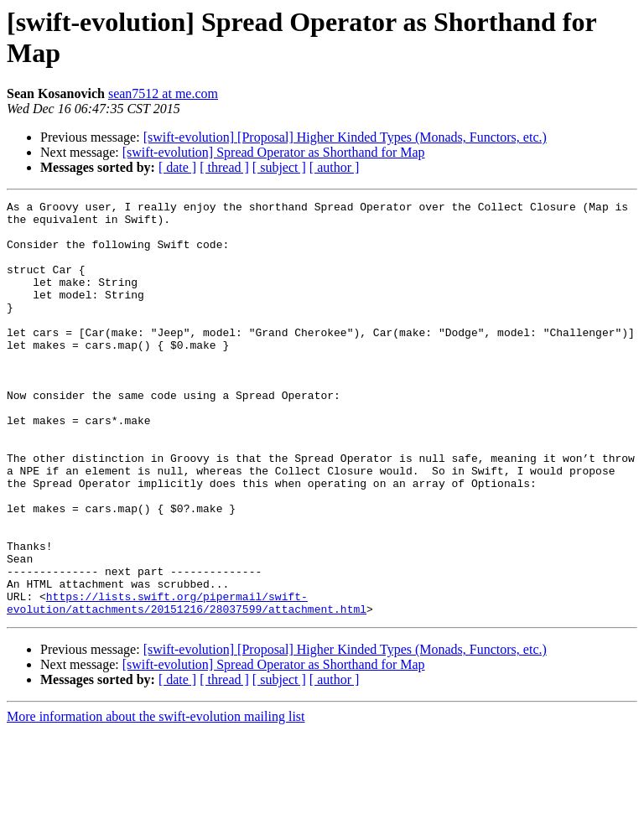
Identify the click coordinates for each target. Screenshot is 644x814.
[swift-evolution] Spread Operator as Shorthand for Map (274, 152)
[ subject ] (279, 167)
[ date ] (177, 167)
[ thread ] (224, 167)
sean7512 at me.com (163, 93)
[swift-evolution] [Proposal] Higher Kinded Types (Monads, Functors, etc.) (345, 137)
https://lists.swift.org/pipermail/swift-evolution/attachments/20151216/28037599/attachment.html (187, 684)
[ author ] (335, 167)
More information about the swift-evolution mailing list (156, 799)
